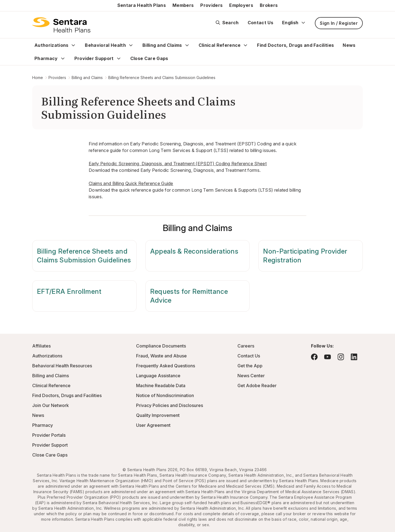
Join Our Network (51, 405)
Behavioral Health (105, 45)
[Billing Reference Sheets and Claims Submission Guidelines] (84, 256)
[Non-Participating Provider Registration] (311, 256)
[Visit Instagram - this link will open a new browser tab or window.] (341, 357)
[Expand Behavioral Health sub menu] (131, 45)
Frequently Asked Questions (166, 366)
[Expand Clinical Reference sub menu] (245, 45)
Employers (241, 5)
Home (38, 78)
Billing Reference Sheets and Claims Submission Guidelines (162, 78)
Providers (211, 5)
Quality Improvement (158, 415)
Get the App (250, 366)
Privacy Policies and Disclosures (170, 405)
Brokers (269, 5)
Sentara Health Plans (142, 5)
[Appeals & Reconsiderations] (198, 256)
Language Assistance (158, 376)
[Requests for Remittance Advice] (198, 296)
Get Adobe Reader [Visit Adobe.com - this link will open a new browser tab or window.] (257, 386)
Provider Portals (49, 435)
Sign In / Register (339, 23)
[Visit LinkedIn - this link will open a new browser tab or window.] (354, 357)
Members (183, 5)
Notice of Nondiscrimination (165, 395)
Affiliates (41, 346)
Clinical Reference (220, 45)
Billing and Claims (162, 45)
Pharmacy (46, 58)
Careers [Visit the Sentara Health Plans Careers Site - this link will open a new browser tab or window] (246, 346)
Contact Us (260, 23)
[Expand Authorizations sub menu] (73, 45)
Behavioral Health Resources (62, 366)
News (349, 45)
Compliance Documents (161, 346)
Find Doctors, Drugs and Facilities (295, 45)
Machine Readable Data (161, 386)
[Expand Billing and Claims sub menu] (187, 45)
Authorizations (51, 45)
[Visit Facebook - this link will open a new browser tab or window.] (314, 357)
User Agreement (153, 425)
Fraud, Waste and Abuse (161, 356)
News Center (251, 376)
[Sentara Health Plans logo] (61, 25)
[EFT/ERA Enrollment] (84, 296)
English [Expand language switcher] (294, 23)
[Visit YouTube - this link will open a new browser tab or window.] (328, 357)
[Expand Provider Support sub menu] (119, 58)
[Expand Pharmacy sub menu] (63, 58)
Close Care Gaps (149, 58)
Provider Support (94, 58)
